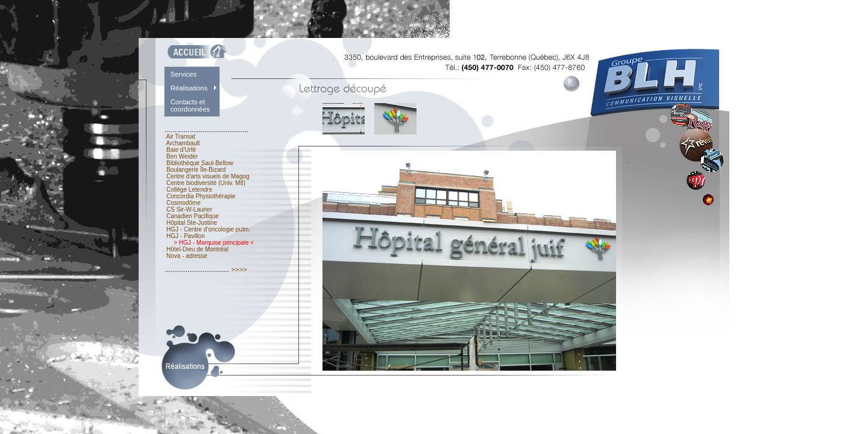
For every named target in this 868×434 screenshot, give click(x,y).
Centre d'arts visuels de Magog (208, 176)
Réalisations (189, 88)
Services (184, 74)
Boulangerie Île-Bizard (196, 170)
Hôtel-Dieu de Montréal (197, 249)
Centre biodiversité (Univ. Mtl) (206, 183)
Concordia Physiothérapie (201, 196)
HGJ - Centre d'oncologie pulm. (208, 229)
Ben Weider (182, 156)
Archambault (183, 143)
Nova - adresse (187, 256)
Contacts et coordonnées (190, 105)
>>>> (239, 269)
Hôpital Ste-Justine (192, 223)
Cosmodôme (183, 203)
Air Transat (181, 137)
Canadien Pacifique (192, 216)
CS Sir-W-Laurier (189, 209)
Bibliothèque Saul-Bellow (200, 163)
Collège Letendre (189, 190)
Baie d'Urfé (181, 150)
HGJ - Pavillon (185, 236)
